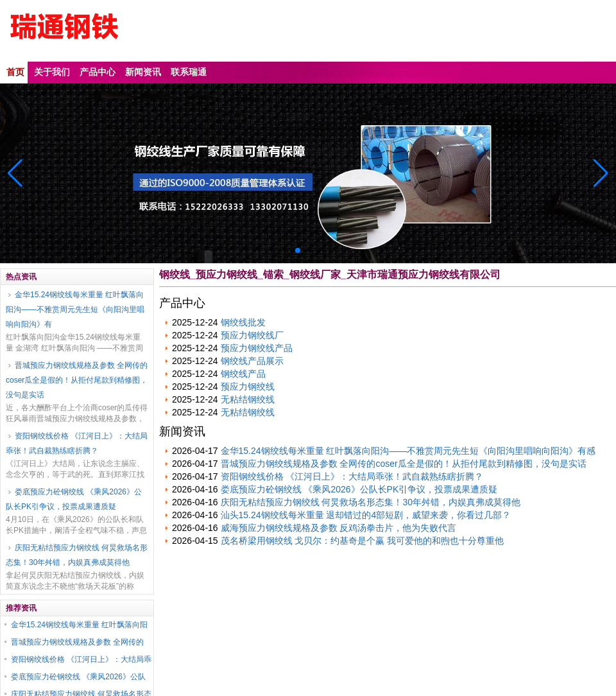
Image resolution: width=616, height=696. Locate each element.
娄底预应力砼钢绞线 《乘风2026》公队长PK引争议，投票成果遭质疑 (74, 499)
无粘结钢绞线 (248, 399)
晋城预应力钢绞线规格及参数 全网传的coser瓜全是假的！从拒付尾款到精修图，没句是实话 (77, 380)
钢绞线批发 (243, 322)
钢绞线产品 (243, 374)
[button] (601, 173)
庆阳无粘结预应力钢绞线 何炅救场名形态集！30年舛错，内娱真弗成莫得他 (77, 555)
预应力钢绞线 (248, 387)
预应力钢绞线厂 (252, 335)
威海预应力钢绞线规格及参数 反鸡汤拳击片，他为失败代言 (339, 528)
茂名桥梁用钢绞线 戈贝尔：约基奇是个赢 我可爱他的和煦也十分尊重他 (363, 541)
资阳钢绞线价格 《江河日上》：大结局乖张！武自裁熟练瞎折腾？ (77, 443)
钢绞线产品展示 (252, 361)
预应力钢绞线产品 (257, 348)
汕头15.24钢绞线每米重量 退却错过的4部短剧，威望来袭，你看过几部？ (366, 515)
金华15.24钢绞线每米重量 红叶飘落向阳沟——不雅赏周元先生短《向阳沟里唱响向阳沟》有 (75, 309)
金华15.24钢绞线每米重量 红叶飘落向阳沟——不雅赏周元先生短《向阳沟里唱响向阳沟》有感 (408, 451)
